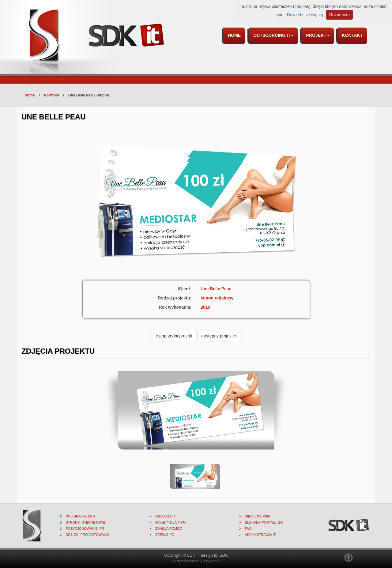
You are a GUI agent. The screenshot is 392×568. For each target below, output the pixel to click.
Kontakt (352, 35)
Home (234, 35)
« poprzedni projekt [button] (174, 336)
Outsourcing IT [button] (273, 35)
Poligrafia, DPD (80, 516)
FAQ (248, 529)
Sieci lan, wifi (258, 516)
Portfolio (51, 95)
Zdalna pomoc (169, 529)
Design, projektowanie (88, 535)
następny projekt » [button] (219, 336)
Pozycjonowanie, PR (85, 529)
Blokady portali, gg (264, 522)
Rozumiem (339, 15)
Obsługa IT (165, 516)
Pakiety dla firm (170, 522)
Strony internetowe (86, 522)
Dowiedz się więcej (305, 15)
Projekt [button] (318, 35)
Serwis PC (165, 535)
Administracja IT (260, 535)
